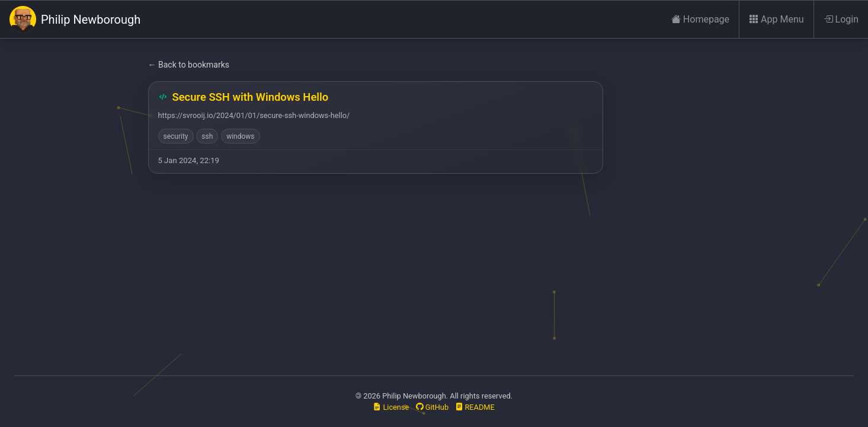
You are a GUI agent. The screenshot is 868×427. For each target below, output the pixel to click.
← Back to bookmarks (189, 65)
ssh (207, 136)
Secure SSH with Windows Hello (251, 97)
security (176, 136)
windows (240, 136)
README (475, 407)
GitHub (433, 407)
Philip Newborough (75, 19)
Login (841, 20)
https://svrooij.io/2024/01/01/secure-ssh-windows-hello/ (254, 115)
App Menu (776, 20)
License (391, 407)
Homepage (700, 20)
